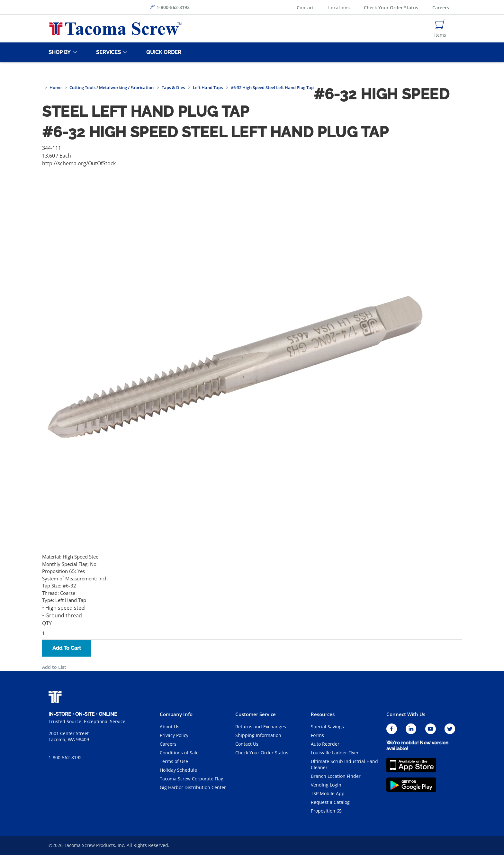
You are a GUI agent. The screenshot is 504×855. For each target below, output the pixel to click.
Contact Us (247, 744)
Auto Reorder (325, 744)
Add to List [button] (54, 667)
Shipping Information (258, 735)
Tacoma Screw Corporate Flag (192, 779)
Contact (305, 8)
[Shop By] (59, 52)
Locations (339, 8)
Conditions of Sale (179, 753)
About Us (170, 727)
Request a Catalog (330, 802)
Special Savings (327, 727)
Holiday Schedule (178, 770)
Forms (317, 735)
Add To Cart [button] (67, 648)
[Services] (107, 52)
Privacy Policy (174, 735)
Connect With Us (406, 714)
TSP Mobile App (328, 793)
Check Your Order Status (391, 8)
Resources (323, 714)
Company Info (176, 714)
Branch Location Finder (336, 776)
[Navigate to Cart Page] (440, 29)
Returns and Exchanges (261, 727)
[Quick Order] (163, 52)
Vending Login (326, 785)
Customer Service (256, 714)
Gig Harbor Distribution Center (193, 787)
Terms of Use (174, 761)
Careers (441, 8)
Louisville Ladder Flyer (335, 753)
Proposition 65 (326, 811)
